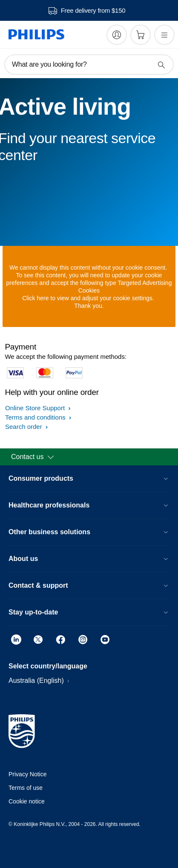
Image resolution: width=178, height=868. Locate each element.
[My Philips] (117, 35)
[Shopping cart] (141, 35)
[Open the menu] (164, 35)
